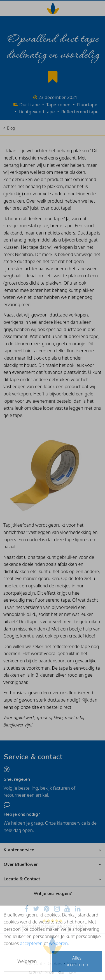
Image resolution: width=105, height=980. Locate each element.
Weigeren (27, 961)
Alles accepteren (77, 961)
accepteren (31, 943)
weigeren (58, 943)
